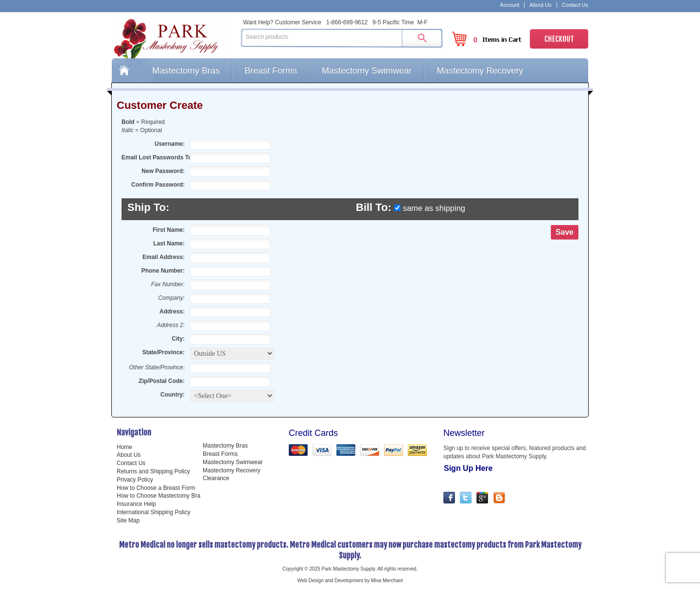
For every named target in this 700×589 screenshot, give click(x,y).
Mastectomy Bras (186, 70)
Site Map (128, 520)
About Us (540, 5)
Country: (173, 395)
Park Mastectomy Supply (174, 37)
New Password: (163, 171)
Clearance (216, 478)
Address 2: (171, 325)
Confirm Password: (158, 185)
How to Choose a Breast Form (156, 488)
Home (125, 70)
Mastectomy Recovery (480, 70)
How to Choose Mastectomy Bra (158, 496)
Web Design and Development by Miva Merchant (350, 580)
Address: (172, 312)
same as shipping (434, 208)
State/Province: (164, 352)
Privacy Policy (135, 480)
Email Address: (164, 257)
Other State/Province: (157, 367)
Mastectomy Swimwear (367, 70)
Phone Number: (163, 271)
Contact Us (575, 5)
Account (510, 5)
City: (178, 339)
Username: (170, 144)
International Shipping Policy (153, 512)
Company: (171, 298)
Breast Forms (271, 70)
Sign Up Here (468, 468)
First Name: (169, 230)
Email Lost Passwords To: (154, 157)
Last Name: (169, 243)
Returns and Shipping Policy (153, 471)
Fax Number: (168, 284)
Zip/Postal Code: (162, 381)
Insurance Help (136, 504)
